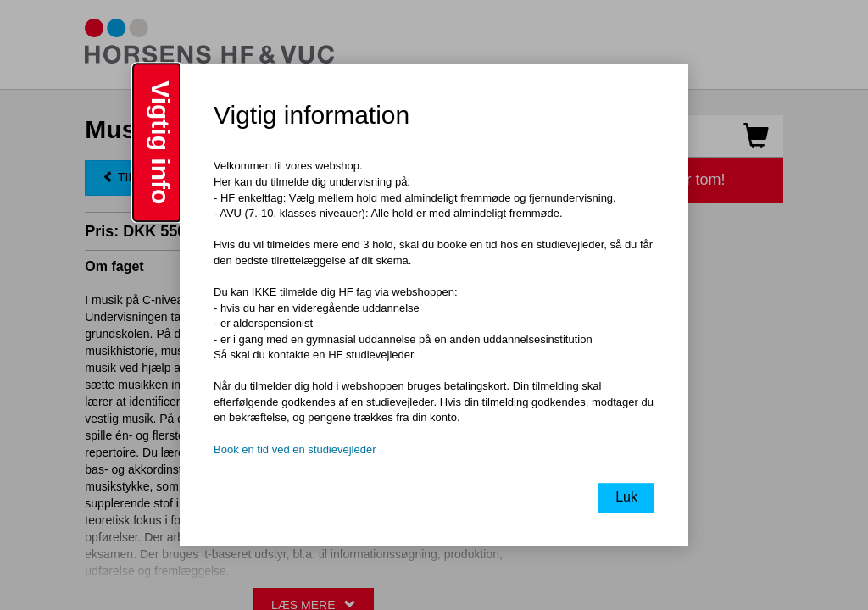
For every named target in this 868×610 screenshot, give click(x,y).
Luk (626, 497)
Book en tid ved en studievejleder (295, 449)
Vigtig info (161, 142)
